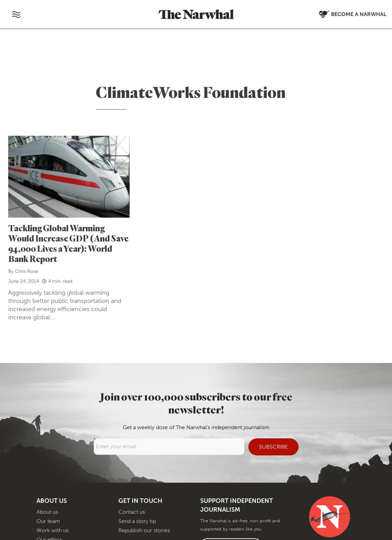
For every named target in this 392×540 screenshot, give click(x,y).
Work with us (53, 530)
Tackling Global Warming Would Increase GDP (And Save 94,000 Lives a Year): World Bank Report (68, 243)
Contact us (132, 512)
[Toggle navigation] (16, 14)
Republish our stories (144, 530)
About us (47, 512)
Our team (48, 521)
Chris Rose (27, 271)
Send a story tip (137, 521)
